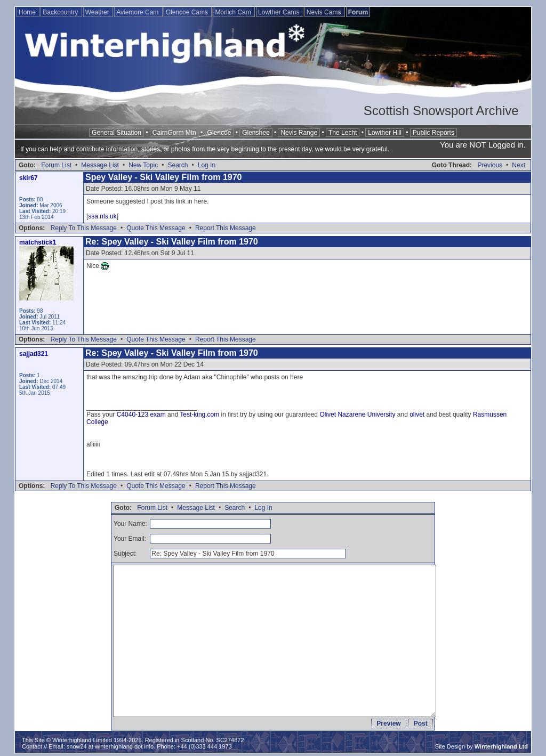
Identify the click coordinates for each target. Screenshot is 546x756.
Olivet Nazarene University (357, 414)
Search (178, 165)
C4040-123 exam (141, 414)
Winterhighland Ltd (501, 746)
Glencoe (219, 133)
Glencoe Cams (188, 12)
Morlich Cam (234, 12)
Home (28, 12)
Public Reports (433, 133)
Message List (100, 165)
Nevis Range (299, 133)
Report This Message (226, 228)
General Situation (117, 133)
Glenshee (256, 133)
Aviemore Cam (138, 12)
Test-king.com (199, 414)
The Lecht (343, 133)
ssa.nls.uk (102, 216)
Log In (207, 165)
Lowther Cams (280, 12)
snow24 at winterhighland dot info (110, 746)
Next (519, 165)
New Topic (143, 165)
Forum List (56, 165)
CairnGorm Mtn (174, 133)
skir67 (29, 178)
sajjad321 (34, 354)
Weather (98, 12)
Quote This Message (156, 228)
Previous (490, 165)
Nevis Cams (325, 12)
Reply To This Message (84, 228)
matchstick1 (38, 242)
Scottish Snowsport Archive (441, 111)
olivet (417, 414)
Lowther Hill (385, 133)
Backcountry (61, 12)
